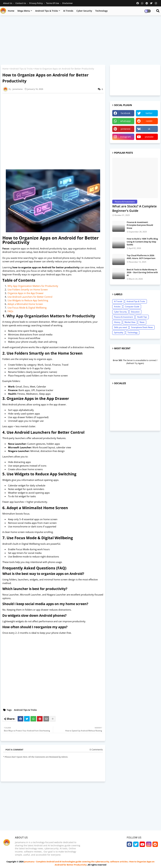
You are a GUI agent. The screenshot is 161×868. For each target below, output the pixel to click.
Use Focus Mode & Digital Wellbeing (27, 308)
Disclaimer (68, 3)
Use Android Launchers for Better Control (30, 297)
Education (135, 312)
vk (149, 129)
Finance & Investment (123, 317)
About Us (8, 3)
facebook (125, 113)
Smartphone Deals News (142, 327)
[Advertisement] (80, 40)
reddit (149, 121)
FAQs (10, 311)
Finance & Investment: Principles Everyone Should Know (140, 225)
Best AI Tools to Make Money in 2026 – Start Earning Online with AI (142, 272)
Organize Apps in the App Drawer (26, 293)
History (117, 322)
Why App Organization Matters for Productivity (33, 286)
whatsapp (125, 121)
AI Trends (68, 11)
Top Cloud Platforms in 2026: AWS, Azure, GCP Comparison (141, 257)
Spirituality (119, 332)
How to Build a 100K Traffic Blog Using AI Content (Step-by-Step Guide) (142, 242)
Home (11, 11)
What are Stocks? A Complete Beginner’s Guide (135, 208)
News (142, 322)
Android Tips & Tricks (47, 11)
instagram (125, 137)
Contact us (21, 3)
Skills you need (120, 327)
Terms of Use (53, 3)
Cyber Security (84, 11)
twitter (149, 113)
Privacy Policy (36, 3)
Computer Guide (132, 307)
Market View (130, 322)
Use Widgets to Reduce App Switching (28, 300)
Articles (117, 307)
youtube (149, 137)
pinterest (126, 129)
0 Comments (96, 750)
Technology (101, 11)
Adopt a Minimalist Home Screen (25, 304)
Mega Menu (24, 11)
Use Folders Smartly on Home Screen (28, 289)
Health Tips (142, 317)
